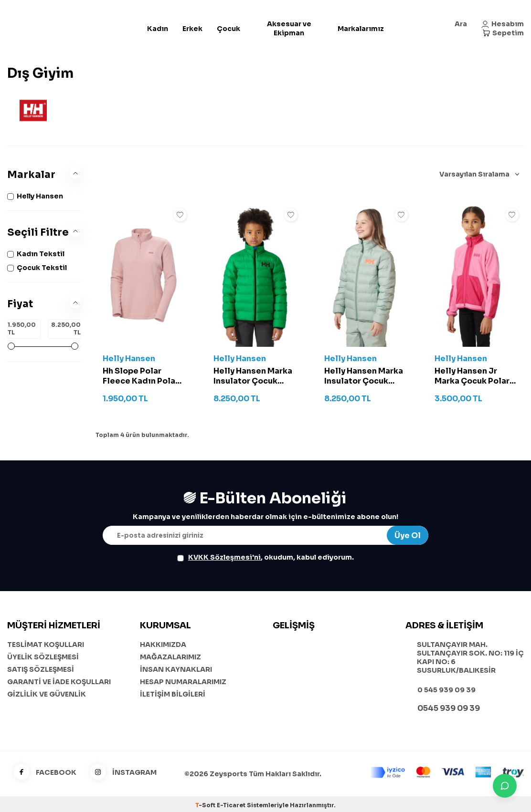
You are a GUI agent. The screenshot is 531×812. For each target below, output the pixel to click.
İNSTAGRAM (120, 773)
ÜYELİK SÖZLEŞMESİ (43, 657)
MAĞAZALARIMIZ (170, 657)
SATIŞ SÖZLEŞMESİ (41, 669)
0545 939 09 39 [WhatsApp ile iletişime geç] (449, 708)
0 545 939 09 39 (446, 690)
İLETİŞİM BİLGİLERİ (173, 694)
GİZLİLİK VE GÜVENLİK (47, 694)
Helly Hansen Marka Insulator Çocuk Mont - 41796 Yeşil (253, 376)
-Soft (206, 805)
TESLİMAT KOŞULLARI (46, 645)
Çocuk (228, 29)
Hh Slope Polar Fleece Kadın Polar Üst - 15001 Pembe (141, 376)
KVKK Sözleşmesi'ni (224, 557)
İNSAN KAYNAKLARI (176, 669)
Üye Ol (408, 536)
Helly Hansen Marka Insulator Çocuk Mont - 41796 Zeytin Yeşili (364, 376)
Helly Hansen (129, 359)
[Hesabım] (503, 24)
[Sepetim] (503, 33)
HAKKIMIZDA (163, 645)
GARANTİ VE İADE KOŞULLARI (59, 682)
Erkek (192, 29)
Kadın (158, 29)
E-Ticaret (231, 805)
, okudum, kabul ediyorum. (265, 557)
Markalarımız (361, 29)
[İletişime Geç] (505, 786)
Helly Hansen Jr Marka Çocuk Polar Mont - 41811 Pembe (474, 376)
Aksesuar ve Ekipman (289, 28)
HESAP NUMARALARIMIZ (183, 682)
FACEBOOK (42, 773)
